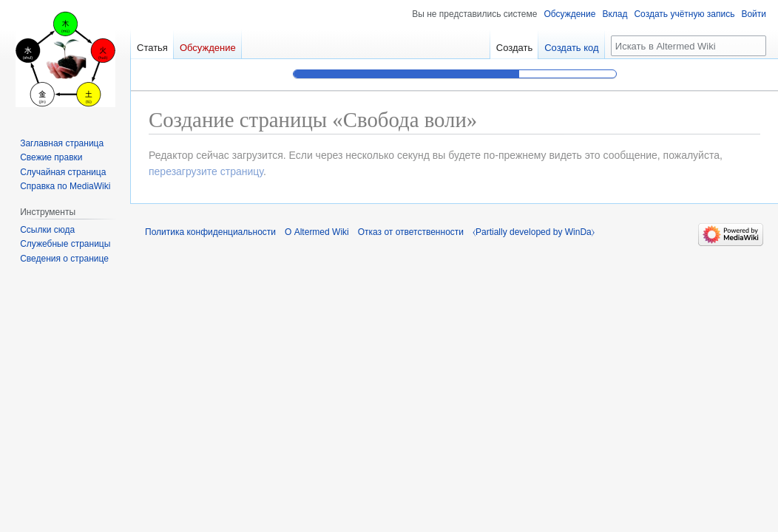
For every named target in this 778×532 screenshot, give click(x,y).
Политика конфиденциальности (210, 232)
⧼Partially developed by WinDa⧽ (534, 232)
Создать (514, 48)
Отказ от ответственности (411, 232)
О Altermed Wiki (317, 232)
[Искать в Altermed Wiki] (689, 46)
